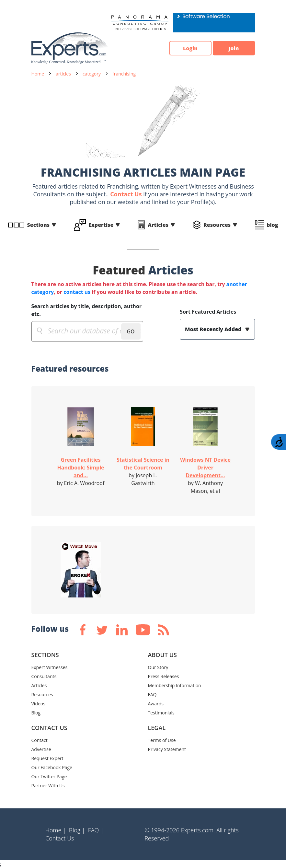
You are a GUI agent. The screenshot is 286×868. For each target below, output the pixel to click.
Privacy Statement (167, 749)
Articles (158, 225)
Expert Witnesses (50, 667)
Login (190, 48)
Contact (40, 740)
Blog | (77, 830)
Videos (38, 704)
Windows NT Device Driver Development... (205, 468)
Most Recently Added (214, 329)
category (92, 74)
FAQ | (96, 830)
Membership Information (175, 685)
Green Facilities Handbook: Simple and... (81, 468)
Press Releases (164, 676)
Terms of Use (162, 740)
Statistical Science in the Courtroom (143, 464)
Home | (56, 830)
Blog (36, 713)
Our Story (158, 667)
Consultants (44, 676)
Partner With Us (48, 786)
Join (234, 48)
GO (131, 331)
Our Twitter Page (49, 776)
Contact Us (126, 194)
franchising (124, 74)
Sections (39, 225)
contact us (77, 292)
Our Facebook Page (52, 767)
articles (63, 74)
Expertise (101, 225)
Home (38, 74)
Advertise (41, 749)
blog (272, 225)
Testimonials (161, 713)
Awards (156, 704)
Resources (217, 225)
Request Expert (47, 758)
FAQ (152, 694)
